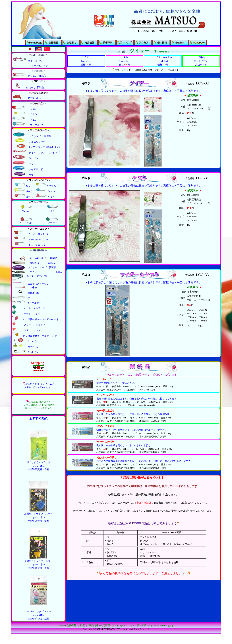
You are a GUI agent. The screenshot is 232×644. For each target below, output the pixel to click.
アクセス (130, 625)
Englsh (151, 625)
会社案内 (82, 625)
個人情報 (141, 625)
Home (62, 625)
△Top (171, 625)
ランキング (118, 625)
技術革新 (105, 625)
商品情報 (94, 625)
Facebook (161, 625)
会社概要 (71, 625)
